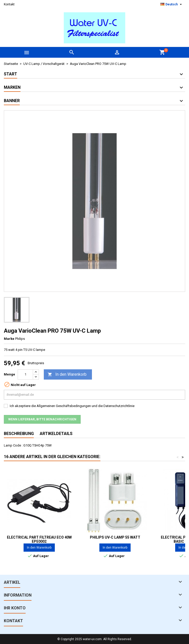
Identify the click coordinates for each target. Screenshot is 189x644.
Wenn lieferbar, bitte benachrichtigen (42, 419)
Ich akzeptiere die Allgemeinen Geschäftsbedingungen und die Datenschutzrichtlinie (72, 406)
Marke (9, 339)
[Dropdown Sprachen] (172, 4)
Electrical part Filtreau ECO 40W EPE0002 (39, 539)
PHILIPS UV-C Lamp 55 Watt (115, 537)
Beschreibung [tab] (19, 434)
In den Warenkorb (67, 375)
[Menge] (25, 374)
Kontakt (9, 4)
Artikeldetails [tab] (56, 434)
